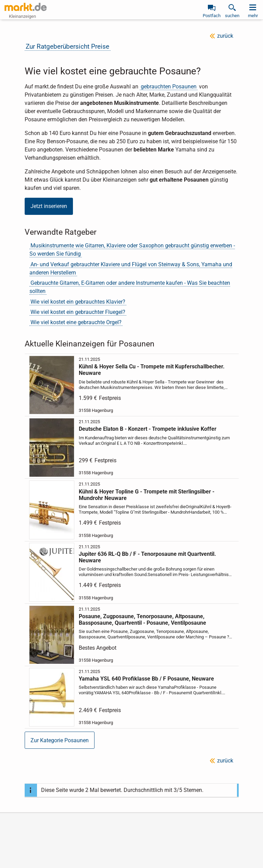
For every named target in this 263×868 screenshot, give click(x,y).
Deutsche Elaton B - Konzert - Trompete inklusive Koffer (147, 429)
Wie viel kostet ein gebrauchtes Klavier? (78, 302)
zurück (225, 36)
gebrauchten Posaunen (169, 87)
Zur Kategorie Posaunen (60, 740)
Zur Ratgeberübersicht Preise (67, 46)
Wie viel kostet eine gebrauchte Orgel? (76, 322)
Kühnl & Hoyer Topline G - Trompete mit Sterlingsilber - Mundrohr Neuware (146, 494)
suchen (232, 16)
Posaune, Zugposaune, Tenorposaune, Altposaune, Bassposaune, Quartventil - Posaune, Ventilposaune (142, 620)
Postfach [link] (212, 16)
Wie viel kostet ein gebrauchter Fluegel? (78, 312)
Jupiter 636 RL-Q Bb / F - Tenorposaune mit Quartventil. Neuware (147, 557)
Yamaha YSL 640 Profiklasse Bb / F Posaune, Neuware (146, 679)
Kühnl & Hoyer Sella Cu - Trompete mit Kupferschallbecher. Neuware (151, 370)
